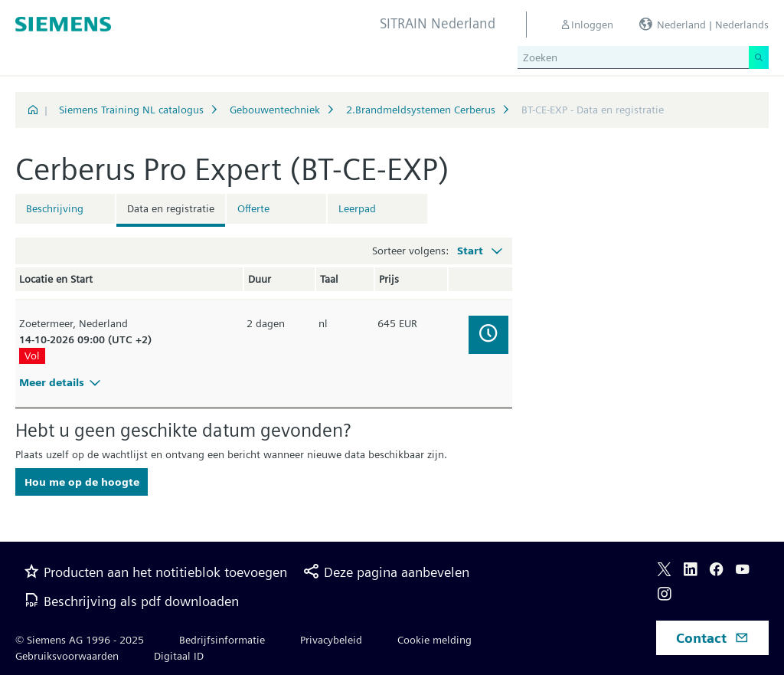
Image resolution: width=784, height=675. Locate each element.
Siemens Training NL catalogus (131, 110)
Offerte (253, 208)
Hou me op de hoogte (82, 482)
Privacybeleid (331, 640)
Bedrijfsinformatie (222, 640)
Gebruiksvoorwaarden (67, 656)
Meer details (62, 382)
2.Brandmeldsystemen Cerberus (421, 110)
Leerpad (357, 208)
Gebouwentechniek (275, 110)
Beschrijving (55, 208)
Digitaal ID (179, 656)
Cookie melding (434, 640)
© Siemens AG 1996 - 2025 (80, 640)
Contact (712, 638)
